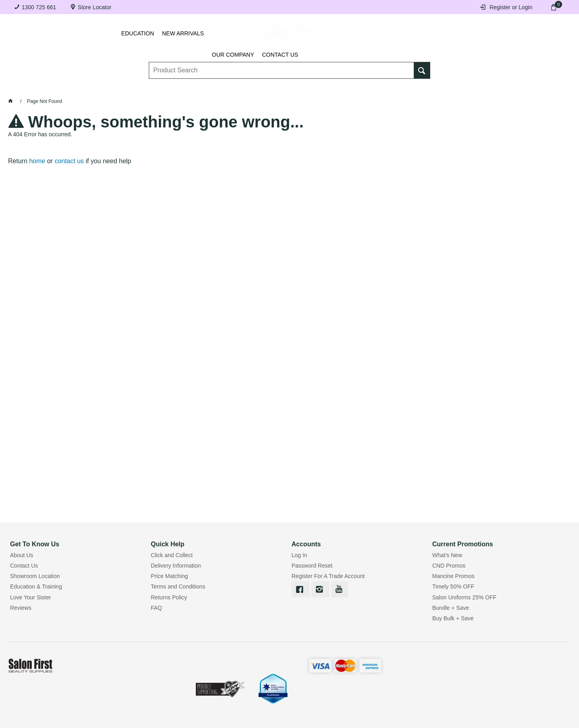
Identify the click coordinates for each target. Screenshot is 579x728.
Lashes (57, 89)
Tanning (274, 89)
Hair (376, 89)
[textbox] (282, 65)
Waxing (328, 89)
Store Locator (94, 7)
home (37, 161)
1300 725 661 (39, 7)
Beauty (424, 89)
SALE (526, 89)
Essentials (167, 89)
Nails (223, 89)
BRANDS (477, 89)
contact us (69, 161)
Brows (109, 89)
